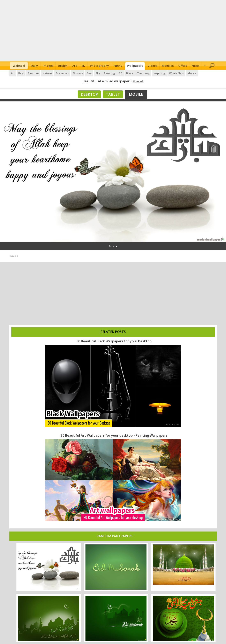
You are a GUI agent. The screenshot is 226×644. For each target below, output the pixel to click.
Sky (98, 73)
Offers (183, 66)
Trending (143, 73)
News (195, 66)
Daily (34, 66)
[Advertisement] (113, 31)
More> (192, 73)
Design (63, 66)
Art (75, 66)
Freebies (168, 66)
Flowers (78, 73)
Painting (110, 73)
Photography (99, 66)
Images (48, 66)
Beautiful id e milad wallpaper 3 (107, 81)
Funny (118, 66)
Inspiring (159, 73)
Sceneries (62, 73)
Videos (152, 66)
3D (83, 66)
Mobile (136, 94)
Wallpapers (135, 66)
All (13, 73)
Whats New (176, 73)
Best (21, 73)
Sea (89, 73)
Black (130, 73)
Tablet (113, 94)
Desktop (89, 94)
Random (33, 73)
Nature (47, 73)
